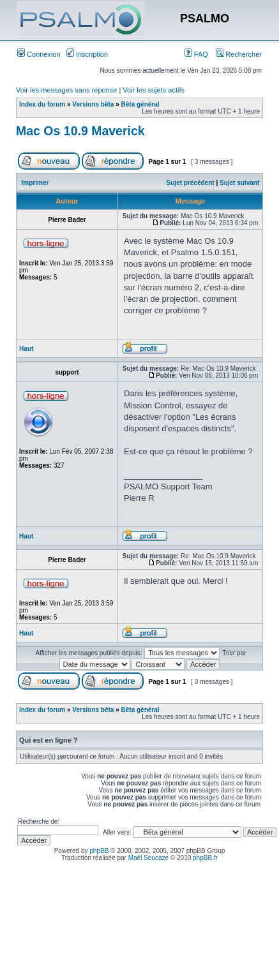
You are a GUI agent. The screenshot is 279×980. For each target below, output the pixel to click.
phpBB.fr (205, 858)
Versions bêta (93, 104)
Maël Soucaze (148, 858)
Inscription (87, 54)
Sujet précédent (191, 183)
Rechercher (239, 54)
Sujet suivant (239, 183)
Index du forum (42, 104)
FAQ (196, 54)
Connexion (39, 54)
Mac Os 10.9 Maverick (80, 131)
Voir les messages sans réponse (66, 90)
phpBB (99, 851)
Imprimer (35, 183)
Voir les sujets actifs (154, 90)
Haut (26, 349)
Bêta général (140, 104)
